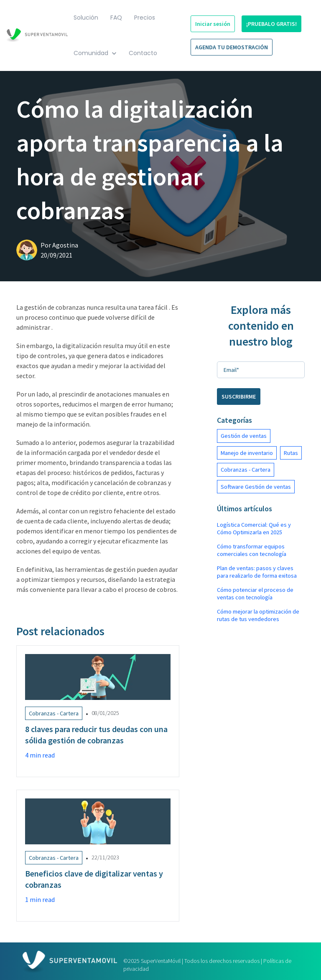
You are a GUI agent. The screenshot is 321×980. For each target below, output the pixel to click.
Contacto (143, 53)
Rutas (291, 453)
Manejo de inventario (247, 453)
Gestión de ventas (244, 436)
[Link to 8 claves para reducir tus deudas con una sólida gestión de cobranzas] (98, 711)
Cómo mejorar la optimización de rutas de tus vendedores (258, 615)
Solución (86, 18)
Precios (145, 18)
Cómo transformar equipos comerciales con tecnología (252, 550)
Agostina (65, 245)
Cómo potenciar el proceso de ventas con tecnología (255, 594)
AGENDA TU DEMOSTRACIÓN (232, 47)
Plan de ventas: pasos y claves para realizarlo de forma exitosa (257, 572)
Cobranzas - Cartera (246, 470)
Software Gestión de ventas (256, 487)
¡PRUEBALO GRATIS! (271, 24)
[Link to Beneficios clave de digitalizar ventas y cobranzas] (98, 856)
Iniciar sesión (213, 24)
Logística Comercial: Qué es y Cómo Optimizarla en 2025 (254, 528)
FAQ (116, 18)
